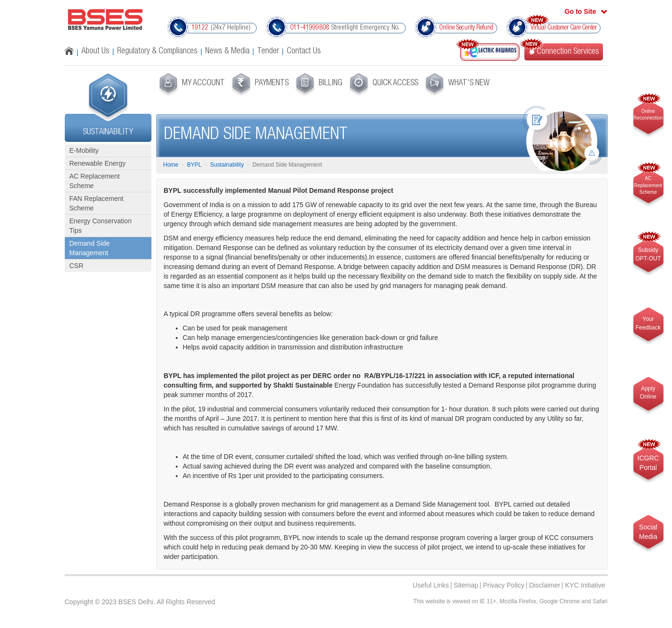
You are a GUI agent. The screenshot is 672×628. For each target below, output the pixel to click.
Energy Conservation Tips (101, 226)
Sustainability (227, 165)
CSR (77, 266)
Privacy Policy (504, 585)
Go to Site (580, 11)
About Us (95, 51)
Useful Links (431, 585)
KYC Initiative (585, 585)
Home (171, 165)
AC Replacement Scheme (95, 181)
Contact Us (304, 51)
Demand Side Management (90, 248)
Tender (268, 51)
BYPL (195, 165)
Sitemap (466, 585)
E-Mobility (84, 150)
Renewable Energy (98, 163)
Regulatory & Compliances (157, 51)
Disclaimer (545, 585)
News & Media (227, 51)
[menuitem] (191, 85)
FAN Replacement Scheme (97, 203)
